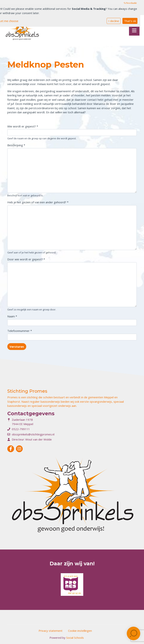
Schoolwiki (130, 3)
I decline (114, 21)
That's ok (130, 21)
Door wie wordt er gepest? (26, 259)
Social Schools (75, 638)
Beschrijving (16, 145)
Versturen (17, 347)
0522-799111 (21, 429)
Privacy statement (51, 631)
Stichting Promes (27, 391)
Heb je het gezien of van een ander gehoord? (38, 202)
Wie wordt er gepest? (23, 126)
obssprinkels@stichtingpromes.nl (33, 434)
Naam (12, 316)
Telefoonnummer (20, 331)
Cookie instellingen (80, 631)
